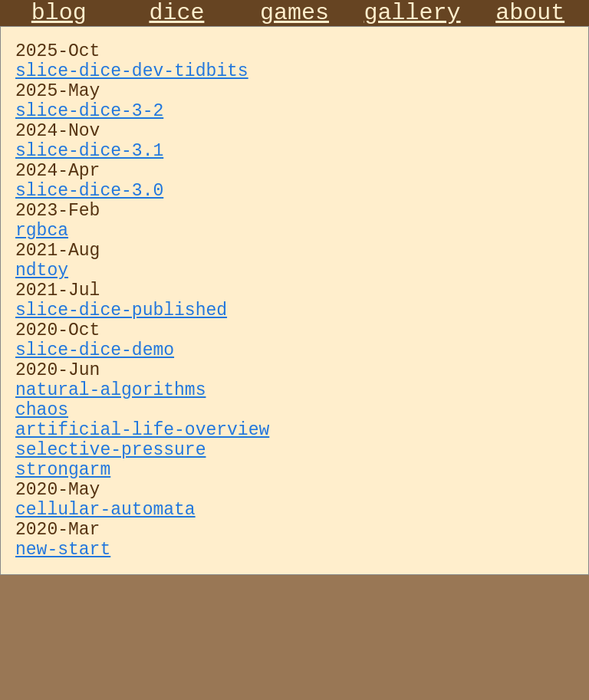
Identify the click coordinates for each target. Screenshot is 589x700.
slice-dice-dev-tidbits (132, 84)
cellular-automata (105, 623)
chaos (42, 501)
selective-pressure (110, 550)
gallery (413, 16)
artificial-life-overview (142, 525)
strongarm (63, 574)
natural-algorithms (110, 476)
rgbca (42, 280)
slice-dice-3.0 (89, 231)
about (530, 16)
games (294, 16)
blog (59, 16)
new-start (63, 672)
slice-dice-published (121, 378)
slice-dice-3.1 (89, 182)
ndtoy (42, 329)
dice (176, 16)
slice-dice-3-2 (89, 133)
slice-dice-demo (95, 427)
